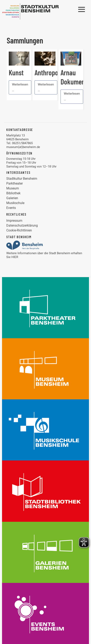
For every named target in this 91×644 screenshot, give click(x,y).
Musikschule (15, 203)
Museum (13, 188)
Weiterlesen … (20, 87)
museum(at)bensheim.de (23, 147)
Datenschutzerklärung (22, 225)
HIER (15, 257)
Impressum (14, 221)
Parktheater (15, 183)
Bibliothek (13, 193)
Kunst (16, 72)
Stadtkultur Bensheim (22, 179)
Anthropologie (53, 72)
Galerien (12, 198)
